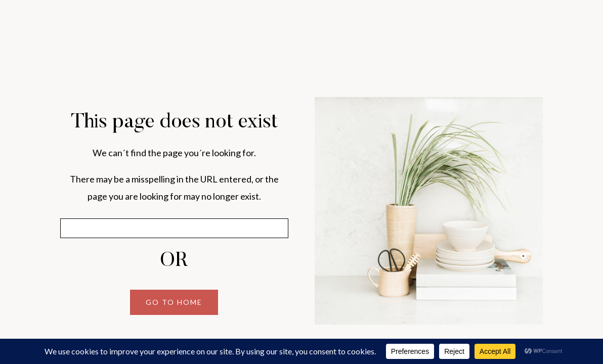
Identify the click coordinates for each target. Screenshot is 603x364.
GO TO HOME (174, 302)
